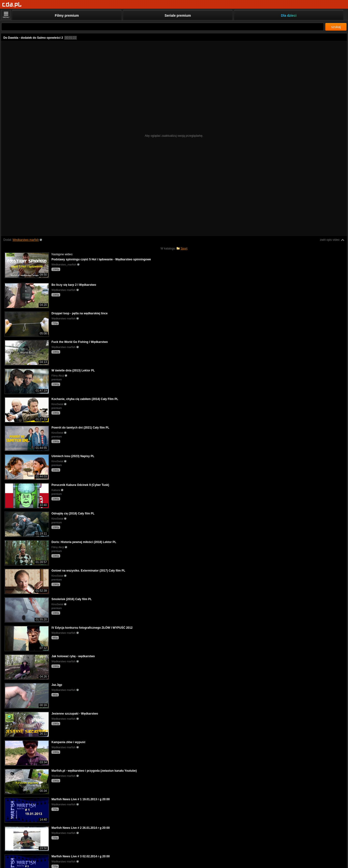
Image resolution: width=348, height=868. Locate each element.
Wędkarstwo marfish (26, 240)
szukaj (336, 27)
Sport (184, 249)
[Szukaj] (163, 27)
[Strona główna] (12, 5)
